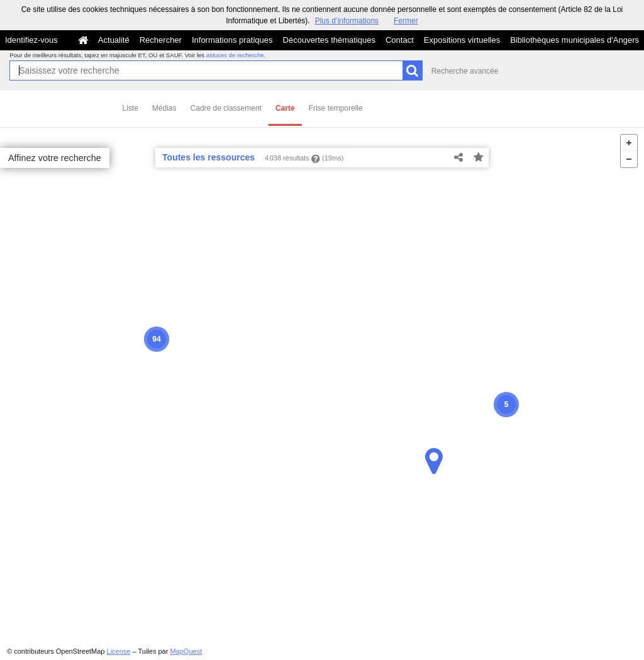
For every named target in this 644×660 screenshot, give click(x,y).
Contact (400, 40)
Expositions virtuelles (462, 40)
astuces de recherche (235, 55)
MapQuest (186, 651)
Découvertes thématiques (329, 40)
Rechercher (161, 40)
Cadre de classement (226, 108)
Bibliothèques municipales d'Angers (575, 40)
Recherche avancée (465, 71)
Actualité (114, 40)
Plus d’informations (347, 21)
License (119, 651)
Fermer (406, 21)
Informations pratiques (232, 40)
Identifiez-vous (31, 40)
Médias (164, 108)
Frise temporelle (336, 108)
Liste (130, 108)
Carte (285, 108)
